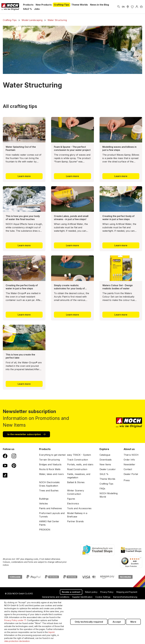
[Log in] (137, 7)
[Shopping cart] (141, 7)
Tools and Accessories (79, 508)
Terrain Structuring (49, 460)
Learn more (24, 176)
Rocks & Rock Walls (50, 469)
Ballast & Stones (76, 482)
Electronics (73, 504)
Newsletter (129, 464)
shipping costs (32, 559)
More (133, 622)
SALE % (104, 474)
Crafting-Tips (106, 484)
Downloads (106, 460)
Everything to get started (52, 455)
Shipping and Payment (127, 592)
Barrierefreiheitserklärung (125, 597)
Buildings (44, 499)
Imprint (51, 632)
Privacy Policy (107, 592)
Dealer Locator (108, 469)
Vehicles (43, 504)
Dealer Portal (131, 474)
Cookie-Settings (103, 597)
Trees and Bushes (49, 491)
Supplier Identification (82, 597)
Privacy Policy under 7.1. (15, 620)
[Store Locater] (128, 7)
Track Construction (78, 460)
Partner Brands (75, 521)
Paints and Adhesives (50, 508)
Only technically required (89, 622)
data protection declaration (17, 641)
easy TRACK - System (79, 455)
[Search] (119, 7)
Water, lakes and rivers (51, 474)
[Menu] (140, 558)
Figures (71, 499)
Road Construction (77, 469)
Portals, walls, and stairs (80, 464)
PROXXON (45, 530)
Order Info (129, 460)
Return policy (91, 592)
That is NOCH (131, 455)
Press (127, 480)
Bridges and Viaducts (50, 464)
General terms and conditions (56, 597)
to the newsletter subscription (26, 434)
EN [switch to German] (123, 7)
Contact (128, 469)
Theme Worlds (107, 479)
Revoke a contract (71, 592)
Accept (117, 622)
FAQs (102, 489)
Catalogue (105, 455)
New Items (105, 464)
